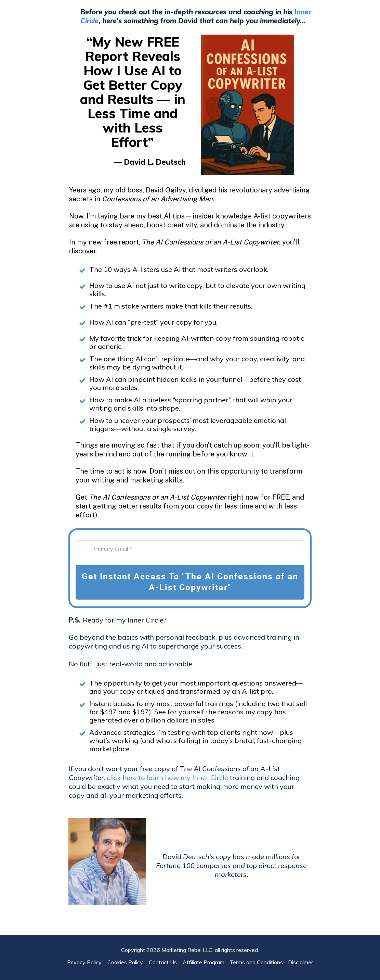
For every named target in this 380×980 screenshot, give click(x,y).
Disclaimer (300, 955)
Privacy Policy (86, 955)
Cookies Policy (127, 955)
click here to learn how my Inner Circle (167, 777)
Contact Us (165, 955)
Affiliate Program (204, 955)
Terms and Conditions (256, 955)
